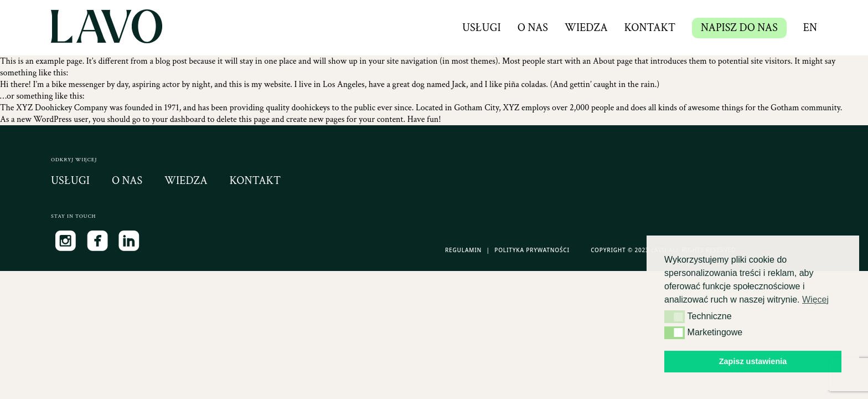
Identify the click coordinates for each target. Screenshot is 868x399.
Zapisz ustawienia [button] (753, 361)
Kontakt (650, 28)
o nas (127, 181)
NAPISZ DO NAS (739, 28)
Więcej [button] (815, 300)
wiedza (186, 181)
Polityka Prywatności (532, 250)
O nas (533, 28)
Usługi (482, 28)
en (810, 28)
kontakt (255, 181)
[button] (675, 316)
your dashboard (179, 119)
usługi (70, 181)
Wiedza (586, 28)
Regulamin (463, 250)
